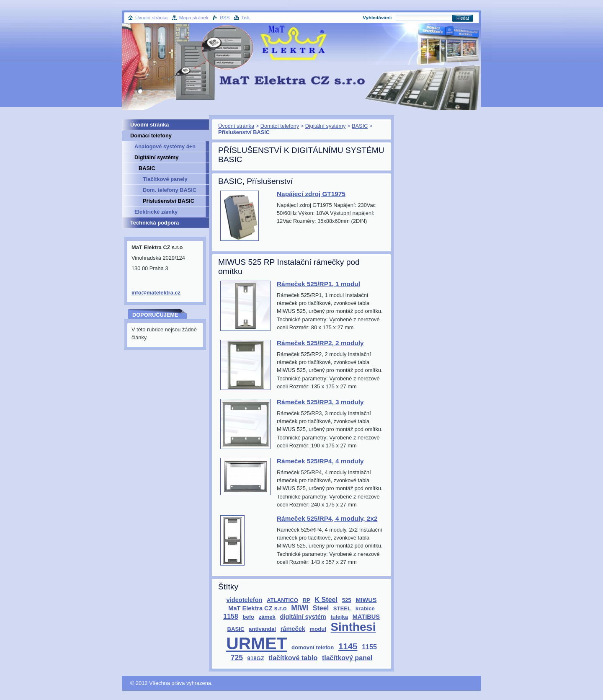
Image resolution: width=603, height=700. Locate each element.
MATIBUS (366, 617)
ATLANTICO (282, 600)
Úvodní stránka (236, 126)
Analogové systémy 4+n (165, 146)
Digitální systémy (326, 126)
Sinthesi (353, 627)
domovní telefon (313, 647)
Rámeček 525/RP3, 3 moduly (320, 402)
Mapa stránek (194, 18)
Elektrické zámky (156, 212)
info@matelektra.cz (156, 293)
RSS (225, 18)
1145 (348, 646)
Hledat (463, 18)
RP (307, 600)
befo (248, 617)
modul (318, 629)
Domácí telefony (280, 126)
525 (347, 600)
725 (237, 658)
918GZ (256, 658)
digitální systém (303, 617)
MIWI (300, 608)
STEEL (342, 608)
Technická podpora (155, 223)
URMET (256, 643)
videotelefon (245, 600)
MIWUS (366, 600)
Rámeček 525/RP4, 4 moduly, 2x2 (327, 518)
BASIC (360, 126)
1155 (369, 647)
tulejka (339, 617)
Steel (321, 608)
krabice (365, 608)
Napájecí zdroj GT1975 (311, 194)
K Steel (326, 599)
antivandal (262, 629)
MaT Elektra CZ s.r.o (257, 608)
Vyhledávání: (378, 18)
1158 (231, 616)
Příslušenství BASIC (169, 201)
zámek (267, 617)
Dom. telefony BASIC (170, 190)
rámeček (293, 629)
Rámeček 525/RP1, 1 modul (318, 284)
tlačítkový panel (347, 658)
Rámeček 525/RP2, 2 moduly (320, 343)
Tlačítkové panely (165, 179)
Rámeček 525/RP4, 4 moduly (320, 461)
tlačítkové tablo (293, 658)
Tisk (246, 18)
